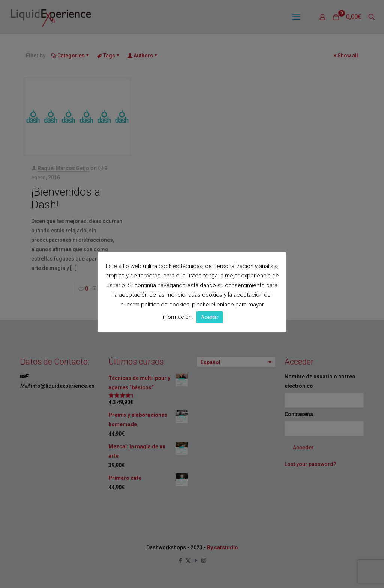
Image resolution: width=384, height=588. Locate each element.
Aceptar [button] (210, 317)
